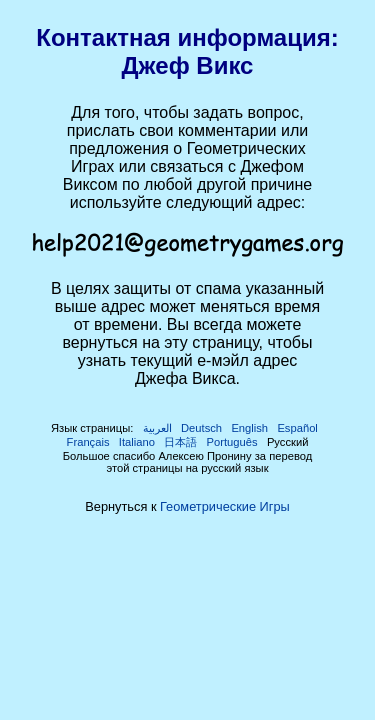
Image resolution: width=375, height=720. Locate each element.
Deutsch (201, 428)
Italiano (137, 442)
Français (88, 442)
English (249, 428)
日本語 (180, 442)
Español (297, 428)
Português (232, 442)
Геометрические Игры (225, 506)
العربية (157, 428)
